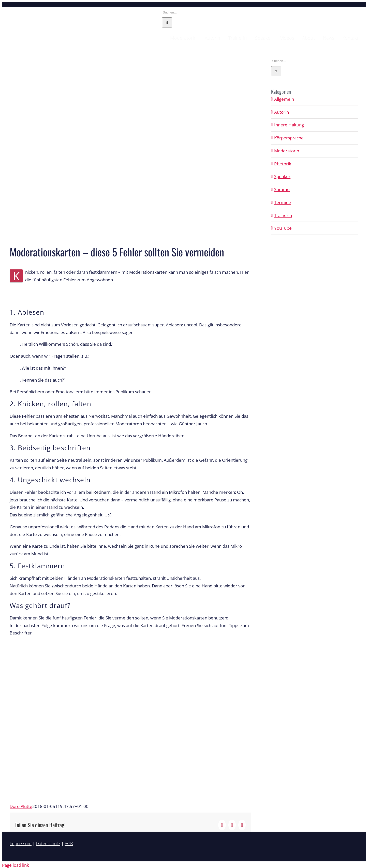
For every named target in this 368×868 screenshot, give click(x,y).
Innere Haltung (289, 125)
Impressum (21, 843)
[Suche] (167, 22)
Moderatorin (287, 151)
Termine (283, 202)
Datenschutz (48, 843)
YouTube (283, 228)
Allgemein (284, 99)
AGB (69, 843)
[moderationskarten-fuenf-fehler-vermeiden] (130, 148)
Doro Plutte (21, 806)
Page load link (16, 865)
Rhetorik (283, 164)
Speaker (282, 176)
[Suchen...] (184, 12)
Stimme (282, 189)
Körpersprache (289, 138)
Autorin (282, 112)
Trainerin (283, 215)
